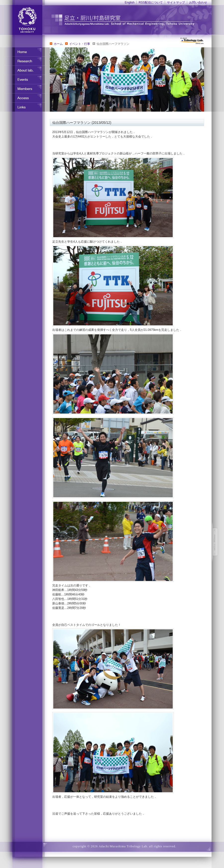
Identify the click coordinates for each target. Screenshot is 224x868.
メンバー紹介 (25, 89)
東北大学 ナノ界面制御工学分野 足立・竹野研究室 (133, 20)
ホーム (58, 44)
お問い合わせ (198, 2)
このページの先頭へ (215, 542)
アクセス (25, 98)
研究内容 (25, 61)
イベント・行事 (80, 44)
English (130, 2)
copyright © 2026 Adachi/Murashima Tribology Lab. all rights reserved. (124, 846)
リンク (25, 107)
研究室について (25, 70)
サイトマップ (176, 2)
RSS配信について (151, 2)
